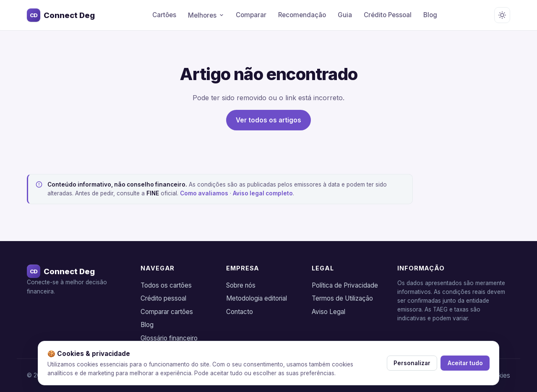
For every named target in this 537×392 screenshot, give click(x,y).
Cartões (164, 15)
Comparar (251, 15)
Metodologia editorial (257, 298)
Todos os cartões (166, 285)
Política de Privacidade (345, 285)
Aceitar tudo (465, 363)
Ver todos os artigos (268, 120)
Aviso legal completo (263, 193)
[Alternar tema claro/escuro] (502, 15)
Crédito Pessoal (388, 15)
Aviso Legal (328, 312)
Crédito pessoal (163, 298)
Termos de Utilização (342, 298)
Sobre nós (241, 285)
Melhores (206, 15)
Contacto (240, 312)
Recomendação (302, 15)
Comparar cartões (167, 312)
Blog (430, 15)
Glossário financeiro (169, 338)
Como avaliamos (204, 193)
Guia (345, 15)
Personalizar (410, 363)
